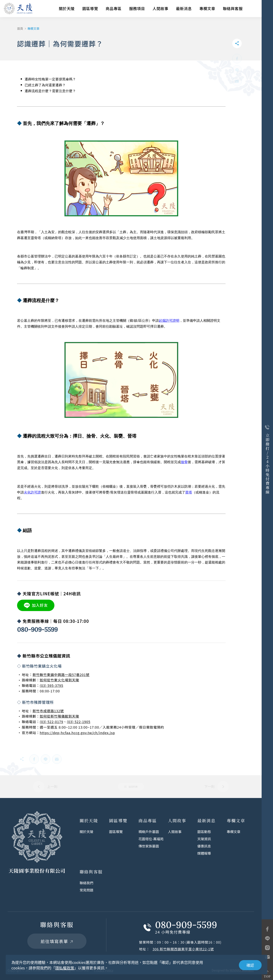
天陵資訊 (204, 839)
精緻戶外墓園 (149, 832)
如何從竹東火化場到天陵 (60, 680)
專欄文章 (207, 8)
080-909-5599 (37, 630)
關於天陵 (67, 8)
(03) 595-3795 (52, 685)
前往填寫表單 (57, 941)
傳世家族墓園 (149, 846)
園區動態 (204, 832)
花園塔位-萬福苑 (151, 839)
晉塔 (189, 492)
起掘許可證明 (169, 321)
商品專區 (114, 8)
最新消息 (184, 8)
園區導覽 (90, 8)
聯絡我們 (86, 883)
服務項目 (137, 8)
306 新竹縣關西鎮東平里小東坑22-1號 (183, 949)
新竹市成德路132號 (48, 711)
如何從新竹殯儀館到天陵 (60, 716)
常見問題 (86, 890)
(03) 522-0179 (52, 722)
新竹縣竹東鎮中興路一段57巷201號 (61, 675)
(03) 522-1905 (78, 722)
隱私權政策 (65, 968)
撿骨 (184, 462)
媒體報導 (204, 853)
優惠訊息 (204, 846)
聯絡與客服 (233, 8)
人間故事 (161, 8)
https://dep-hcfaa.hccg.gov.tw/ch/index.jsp (77, 733)
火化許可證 (32, 492)
